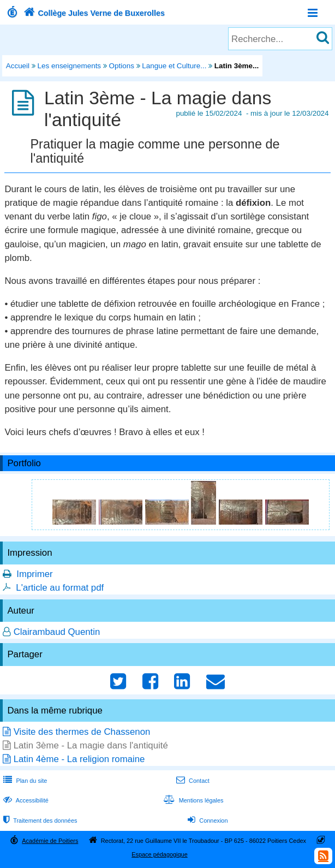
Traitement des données (39, 821)
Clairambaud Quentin (57, 632)
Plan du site (24, 781)
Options (122, 66)
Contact (192, 781)
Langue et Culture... (174, 66)
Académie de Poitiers (50, 841)
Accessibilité (25, 800)
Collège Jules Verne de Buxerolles (93, 13)
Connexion (207, 821)
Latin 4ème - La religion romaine (79, 759)
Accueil (18, 66)
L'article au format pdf (60, 588)
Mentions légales (192, 800)
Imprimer (34, 574)
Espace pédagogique (160, 854)
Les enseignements (70, 66)
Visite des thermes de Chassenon (82, 732)
